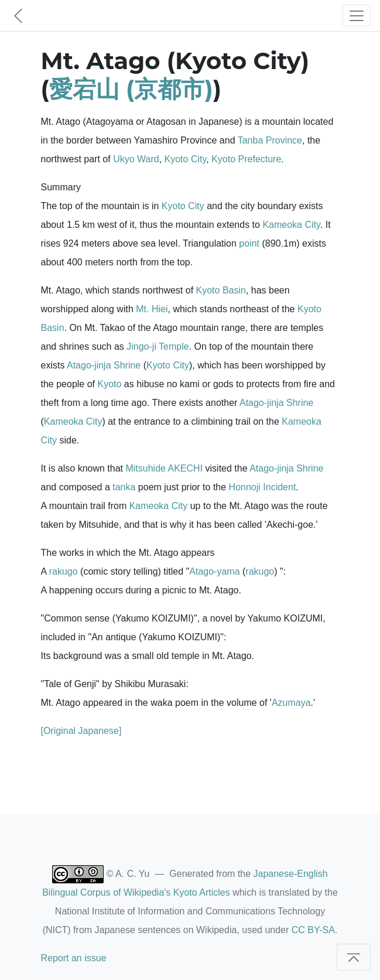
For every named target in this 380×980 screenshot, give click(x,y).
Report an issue (74, 958)
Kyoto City (186, 159)
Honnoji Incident (263, 487)
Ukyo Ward (136, 159)
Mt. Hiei (152, 309)
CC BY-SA (313, 930)
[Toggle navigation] (357, 16)
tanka (124, 487)
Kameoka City (291, 225)
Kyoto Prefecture (246, 159)
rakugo (64, 571)
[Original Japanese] (81, 731)
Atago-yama (214, 571)
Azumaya (291, 703)
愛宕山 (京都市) (131, 89)
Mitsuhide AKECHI (164, 468)
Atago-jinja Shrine (104, 365)
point (249, 243)
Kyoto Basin (221, 290)
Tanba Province (270, 140)
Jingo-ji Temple (158, 346)
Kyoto (109, 384)
